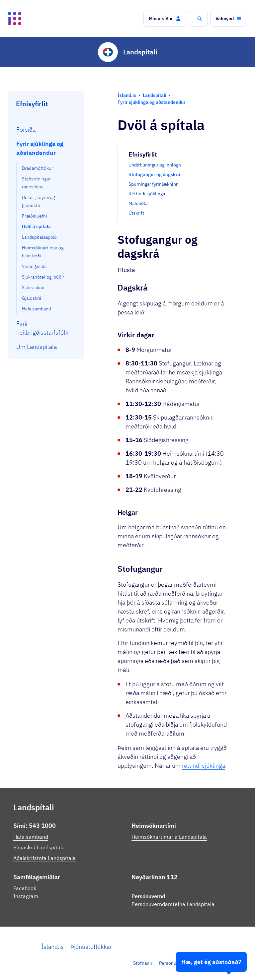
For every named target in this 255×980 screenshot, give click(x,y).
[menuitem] (46, 130)
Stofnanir (143, 963)
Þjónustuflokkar (91, 947)
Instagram (26, 896)
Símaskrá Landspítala (39, 847)
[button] (165, 19)
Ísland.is (52, 947)
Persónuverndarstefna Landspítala (173, 904)
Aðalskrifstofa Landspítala (44, 858)
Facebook (25, 888)
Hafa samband (31, 837)
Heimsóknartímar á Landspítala (169, 837)
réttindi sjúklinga (204, 766)
